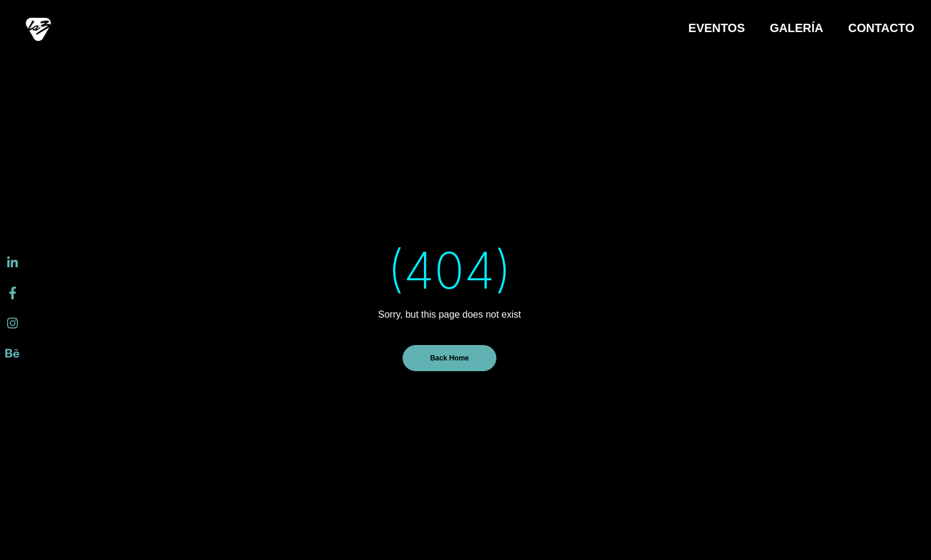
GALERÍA (797, 28)
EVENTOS (716, 28)
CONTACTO (881, 28)
